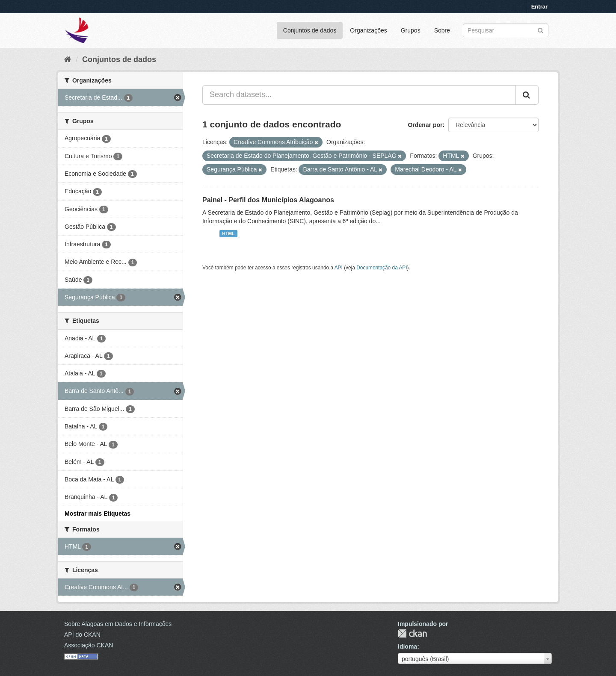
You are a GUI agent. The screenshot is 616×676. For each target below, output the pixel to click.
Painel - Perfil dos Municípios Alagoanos (268, 200)
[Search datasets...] (359, 95)
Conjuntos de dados (310, 30)
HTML (228, 233)
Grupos (411, 30)
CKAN (412, 633)
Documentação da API (382, 268)
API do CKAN (82, 635)
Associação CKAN (89, 645)
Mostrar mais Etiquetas (98, 514)
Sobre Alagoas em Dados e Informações (118, 624)
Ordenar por (425, 125)
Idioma (407, 646)
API (339, 268)
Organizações (368, 30)
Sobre (442, 30)
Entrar (539, 7)
